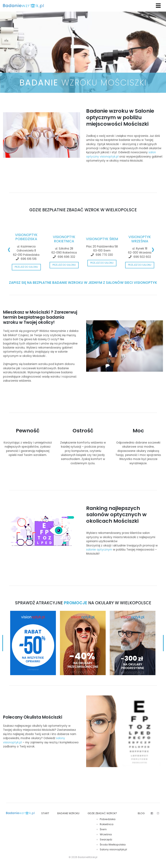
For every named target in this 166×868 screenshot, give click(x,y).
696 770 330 (104, 255)
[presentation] (9, 249)
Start (45, 813)
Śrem (103, 829)
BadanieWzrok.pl (88, 857)
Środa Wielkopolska (113, 845)
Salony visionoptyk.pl (113, 849)
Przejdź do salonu (26, 267)
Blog (141, 813)
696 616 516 (29, 259)
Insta (158, 814)
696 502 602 (142, 257)
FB (152, 814)
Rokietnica (107, 824)
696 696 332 (66, 257)
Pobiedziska (108, 819)
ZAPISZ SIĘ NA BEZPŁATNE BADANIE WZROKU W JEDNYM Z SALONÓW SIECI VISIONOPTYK (83, 283)
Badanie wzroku (68, 813)
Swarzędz (106, 839)
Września (106, 834)
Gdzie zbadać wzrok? (102, 813)
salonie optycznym (99, 550)
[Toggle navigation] (158, 6)
